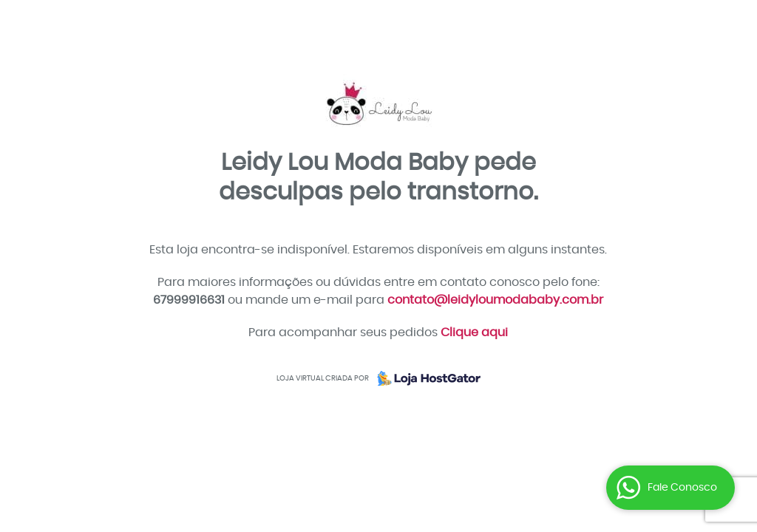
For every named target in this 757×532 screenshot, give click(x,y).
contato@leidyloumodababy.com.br (495, 300)
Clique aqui (474, 332)
